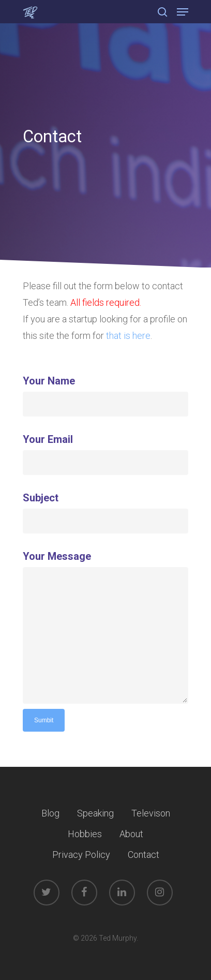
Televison (151, 813)
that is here (128, 336)
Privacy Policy (81, 855)
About (131, 834)
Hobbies (85, 834)
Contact (144, 855)
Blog (50, 813)
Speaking (95, 813)
